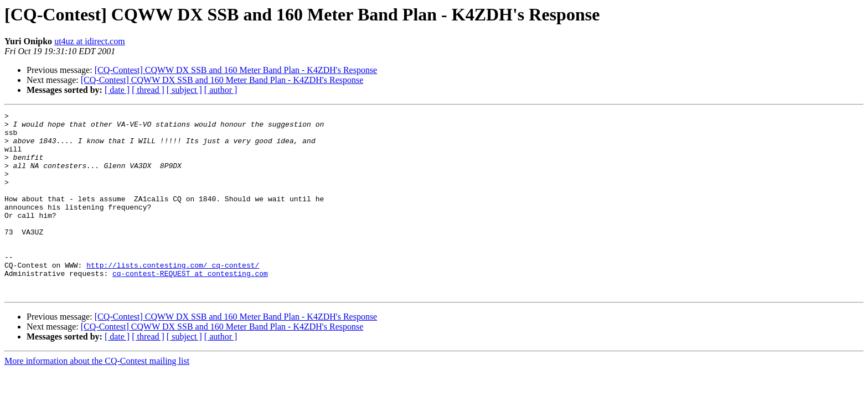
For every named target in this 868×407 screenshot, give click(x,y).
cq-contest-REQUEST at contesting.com (190, 306)
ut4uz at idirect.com (90, 41)
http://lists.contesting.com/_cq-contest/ (173, 296)
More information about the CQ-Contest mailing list (97, 397)
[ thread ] (148, 90)
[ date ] (117, 90)
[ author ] (221, 90)
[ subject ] (184, 90)
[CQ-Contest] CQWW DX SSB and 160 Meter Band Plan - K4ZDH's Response (236, 70)
